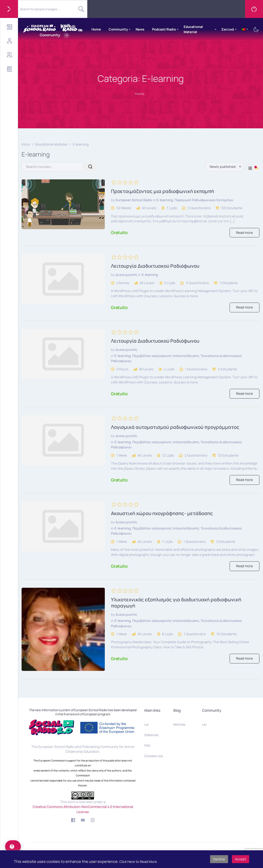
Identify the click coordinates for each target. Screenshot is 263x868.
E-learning (165, 200)
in (154, 200)
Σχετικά (228, 29)
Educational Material (193, 29)
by (113, 200)
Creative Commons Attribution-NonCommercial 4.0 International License (83, 809)
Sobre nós (151, 735)
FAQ (147, 745)
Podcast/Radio (164, 29)
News (140, 29)
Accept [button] (241, 859)
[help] (13, 846)
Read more (245, 233)
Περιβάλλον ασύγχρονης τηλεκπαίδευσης (166, 356)
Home (96, 29)
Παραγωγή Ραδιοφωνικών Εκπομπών (204, 200)
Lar (147, 724)
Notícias (179, 724)
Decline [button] (219, 859)
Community (118, 29)
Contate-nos (154, 756)
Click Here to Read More (138, 862)
